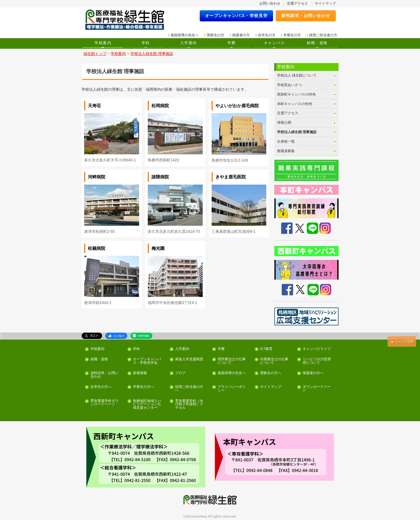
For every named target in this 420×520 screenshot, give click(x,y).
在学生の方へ (101, 387)
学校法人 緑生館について (297, 75)
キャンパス (274, 43)
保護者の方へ (313, 373)
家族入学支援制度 (189, 359)
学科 (146, 43)
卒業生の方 (292, 35)
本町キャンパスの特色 (295, 104)
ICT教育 (266, 349)
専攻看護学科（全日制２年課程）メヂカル (189, 404)
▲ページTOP (402, 341)
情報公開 (284, 122)
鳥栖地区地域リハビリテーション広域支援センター (147, 404)
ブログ (180, 373)
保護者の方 (241, 35)
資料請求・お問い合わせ (306, 16)
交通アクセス (297, 3)
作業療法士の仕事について (274, 361)
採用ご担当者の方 (323, 35)
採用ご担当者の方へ (189, 389)
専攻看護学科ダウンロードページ (104, 403)
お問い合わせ (270, 3)
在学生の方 (267, 35)
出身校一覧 (286, 141)
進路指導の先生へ (185, 35)
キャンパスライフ (317, 349)
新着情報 (140, 373)
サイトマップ (325, 3)
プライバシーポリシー (232, 389)
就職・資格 (317, 43)
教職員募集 (286, 151)
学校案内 (103, 43)
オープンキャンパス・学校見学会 (147, 361)
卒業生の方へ (143, 387)
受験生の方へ (271, 373)
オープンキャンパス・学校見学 (237, 16)
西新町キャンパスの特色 (296, 94)
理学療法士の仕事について (232, 361)
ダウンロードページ (317, 389)
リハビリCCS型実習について (317, 361)
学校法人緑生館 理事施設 (297, 132)
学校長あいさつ (289, 85)
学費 (232, 43)
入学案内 (189, 43)
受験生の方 (216, 35)
